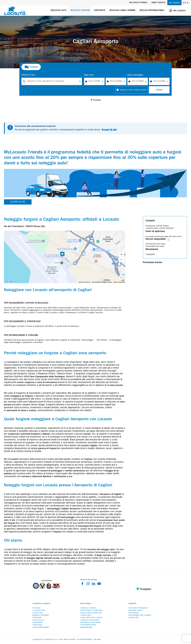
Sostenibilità (37, 622)
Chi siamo (36, 608)
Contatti (132, 604)
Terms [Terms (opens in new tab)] (110, 282)
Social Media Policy (88, 625)
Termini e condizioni (88, 608)
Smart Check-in (158, 3)
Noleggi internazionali (152, 11)
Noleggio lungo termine (123, 11)
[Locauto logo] (15, 11)
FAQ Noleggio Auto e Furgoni (140, 615)
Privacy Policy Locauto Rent (91, 610)
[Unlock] (80, 81)
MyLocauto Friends (138, 3)
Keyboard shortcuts (85, 282)
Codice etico (37, 625)
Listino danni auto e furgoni (91, 618)
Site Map (97, 640)
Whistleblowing (86, 627)
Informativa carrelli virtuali (90, 622)
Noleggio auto (59, 11)
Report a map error (119, 282)
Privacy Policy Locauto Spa (91, 613)
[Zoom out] (121, 260)
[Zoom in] (121, 254)
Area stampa (134, 613)
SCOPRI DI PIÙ (18, 202)
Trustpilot (150, 255)
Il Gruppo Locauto (41, 604)
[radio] (31, 67)
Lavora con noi (38, 620)
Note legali (86, 604)
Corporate (100, 11)
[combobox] (52, 81)
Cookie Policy (86, 615)
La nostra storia (39, 610)
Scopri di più (109, 130)
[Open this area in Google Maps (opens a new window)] (9, 281)
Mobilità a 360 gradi (40, 615)
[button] (62, 254)
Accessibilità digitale (41, 627)
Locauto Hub (133, 618)
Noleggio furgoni (80, 11)
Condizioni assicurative (90, 620)
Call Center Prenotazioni (138, 608)
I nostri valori (37, 613)
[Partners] (46, 591)
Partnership (37, 618)
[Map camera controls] (121, 277)
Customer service (135, 610)
